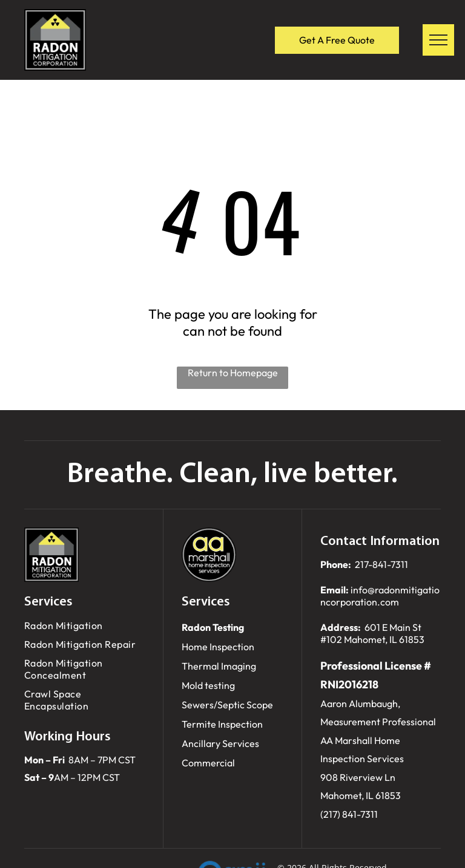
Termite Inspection (222, 724)
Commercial (208, 763)
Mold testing (208, 685)
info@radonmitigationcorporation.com (380, 596)
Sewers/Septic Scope (227, 705)
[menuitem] (84, 626)
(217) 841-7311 (349, 814)
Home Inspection (218, 647)
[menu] (438, 40)
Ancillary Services (220, 743)
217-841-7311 (381, 564)
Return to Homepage (233, 373)
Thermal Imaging (219, 666)
